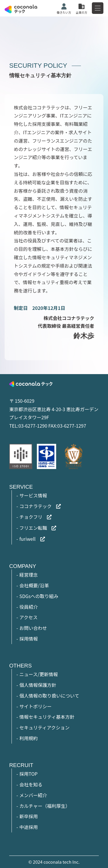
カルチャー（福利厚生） (45, 806)
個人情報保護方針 (38, 685)
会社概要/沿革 (34, 585)
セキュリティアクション (44, 727)
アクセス (28, 617)
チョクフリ (31, 517)
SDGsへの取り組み (39, 596)
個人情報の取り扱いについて (49, 696)
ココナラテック (35, 506)
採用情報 (29, 639)
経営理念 (29, 575)
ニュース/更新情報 (38, 674)
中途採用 (29, 827)
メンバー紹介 (33, 795)
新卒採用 (29, 816)
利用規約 (29, 738)
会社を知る (31, 784)
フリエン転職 (33, 528)
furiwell (27, 539)
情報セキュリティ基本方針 (47, 717)
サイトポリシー (35, 706)
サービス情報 (33, 495)
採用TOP (28, 774)
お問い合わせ (33, 628)
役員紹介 (29, 607)
